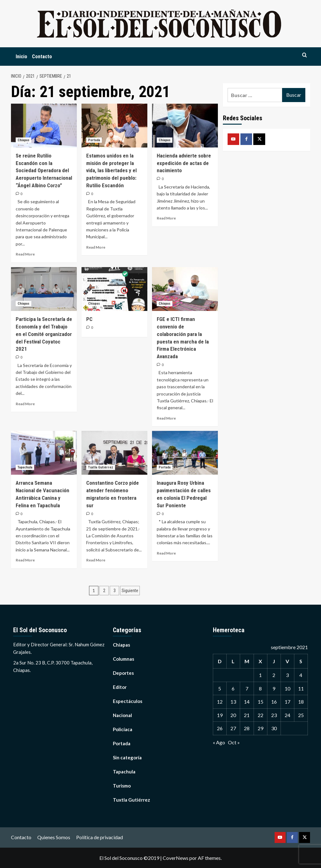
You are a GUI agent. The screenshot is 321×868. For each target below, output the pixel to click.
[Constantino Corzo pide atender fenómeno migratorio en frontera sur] (114, 453)
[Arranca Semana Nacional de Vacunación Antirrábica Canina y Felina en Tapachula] (44, 453)
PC (89, 319)
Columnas (124, 659)
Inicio (21, 57)
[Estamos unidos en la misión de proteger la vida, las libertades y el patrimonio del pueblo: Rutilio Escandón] (114, 126)
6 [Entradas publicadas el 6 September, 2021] (233, 688)
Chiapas (121, 645)
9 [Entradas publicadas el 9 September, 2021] (274, 688)
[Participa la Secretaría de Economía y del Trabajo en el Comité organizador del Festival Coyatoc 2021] (44, 289)
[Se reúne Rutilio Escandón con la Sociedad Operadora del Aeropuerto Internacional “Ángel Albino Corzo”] (44, 126)
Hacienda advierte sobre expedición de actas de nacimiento (184, 163)
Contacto (42, 57)
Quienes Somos (54, 837)
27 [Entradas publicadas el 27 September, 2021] (233, 728)
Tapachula (124, 772)
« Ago (219, 742)
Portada (122, 743)
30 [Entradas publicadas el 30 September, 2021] (274, 728)
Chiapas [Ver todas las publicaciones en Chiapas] (24, 140)
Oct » (234, 742)
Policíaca (123, 729)
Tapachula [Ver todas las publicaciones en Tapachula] (25, 467)
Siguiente (130, 591)
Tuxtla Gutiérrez (132, 800)
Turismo (122, 786)
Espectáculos (128, 701)
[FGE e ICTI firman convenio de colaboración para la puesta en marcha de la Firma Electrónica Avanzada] (185, 289)
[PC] (114, 289)
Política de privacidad (100, 837)
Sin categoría (127, 757)
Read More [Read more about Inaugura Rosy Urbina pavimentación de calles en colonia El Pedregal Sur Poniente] (166, 553)
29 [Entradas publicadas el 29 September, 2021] (260, 728)
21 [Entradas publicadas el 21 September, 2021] (247, 715)
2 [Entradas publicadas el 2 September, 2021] (274, 675)
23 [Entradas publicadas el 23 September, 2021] (274, 715)
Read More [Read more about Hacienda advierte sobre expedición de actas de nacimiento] (166, 218)
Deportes (123, 673)
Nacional (122, 715)
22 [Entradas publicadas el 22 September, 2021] (260, 715)
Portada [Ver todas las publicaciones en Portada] (94, 140)
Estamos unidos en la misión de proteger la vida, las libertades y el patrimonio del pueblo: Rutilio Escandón (111, 170)
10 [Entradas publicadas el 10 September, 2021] (287, 688)
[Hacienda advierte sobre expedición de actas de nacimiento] (185, 126)
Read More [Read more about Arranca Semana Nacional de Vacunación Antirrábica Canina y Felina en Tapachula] (25, 560)
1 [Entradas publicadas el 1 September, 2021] (260, 675)
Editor (120, 687)
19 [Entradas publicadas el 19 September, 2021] (220, 715)
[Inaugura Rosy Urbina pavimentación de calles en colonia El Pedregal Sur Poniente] (185, 453)
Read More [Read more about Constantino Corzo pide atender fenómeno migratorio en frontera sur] (96, 560)
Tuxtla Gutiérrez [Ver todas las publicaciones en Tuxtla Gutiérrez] (101, 467)
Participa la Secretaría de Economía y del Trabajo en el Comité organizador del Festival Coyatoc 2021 (44, 334)
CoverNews (176, 858)
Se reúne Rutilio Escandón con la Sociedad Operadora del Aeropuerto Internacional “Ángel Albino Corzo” (44, 170)
